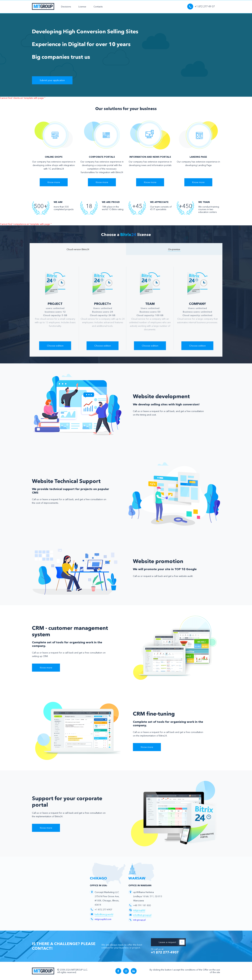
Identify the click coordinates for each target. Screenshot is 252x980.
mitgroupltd (139, 910)
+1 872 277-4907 (103, 909)
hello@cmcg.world (104, 914)
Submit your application (52, 80)
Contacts (98, 7)
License (82, 7)
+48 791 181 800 (142, 905)
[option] (55, 308)
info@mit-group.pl (142, 915)
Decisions (66, 7)
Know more (54, 182)
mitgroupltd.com (103, 919)
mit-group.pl (139, 920)
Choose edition (55, 345)
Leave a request (172, 942)
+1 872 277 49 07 (201, 7)
